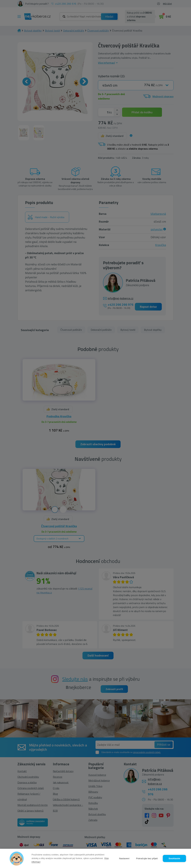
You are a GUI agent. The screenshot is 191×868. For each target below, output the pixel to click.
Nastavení (124, 858)
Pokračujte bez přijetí (147, 858)
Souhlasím (174, 858)
